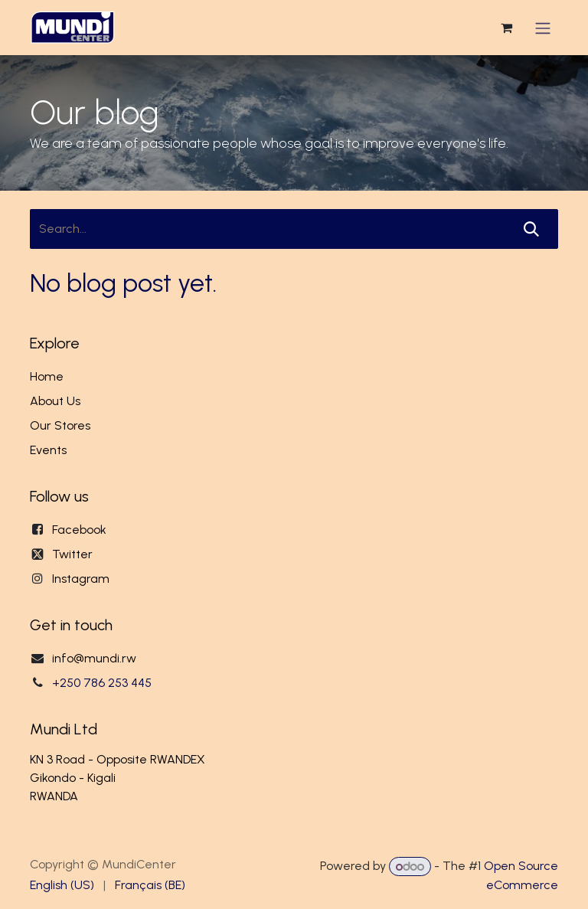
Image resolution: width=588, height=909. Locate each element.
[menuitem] (62, 885)
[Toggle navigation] (543, 30)
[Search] (531, 234)
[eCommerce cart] (506, 31)
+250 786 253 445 (102, 683)
